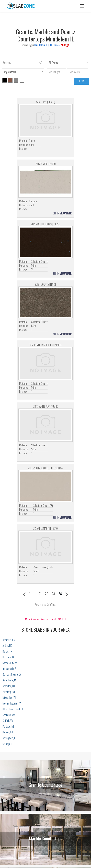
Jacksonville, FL (10, 669)
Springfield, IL (9, 738)
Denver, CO (8, 732)
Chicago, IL (8, 744)
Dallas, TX (7, 651)
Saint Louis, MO (10, 680)
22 (47, 594)
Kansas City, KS (10, 663)
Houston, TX (8, 657)
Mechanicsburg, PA (12, 703)
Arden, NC (7, 646)
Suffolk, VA (8, 721)
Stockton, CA (9, 686)
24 (60, 594)
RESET (82, 81)
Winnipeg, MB (9, 692)
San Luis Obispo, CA (12, 674)
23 (53, 594)
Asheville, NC (9, 640)
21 (40, 594)
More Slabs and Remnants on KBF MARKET (46, 619)
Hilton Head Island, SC (13, 709)
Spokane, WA (9, 715)
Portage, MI (8, 726)
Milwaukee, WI (9, 698)
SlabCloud (51, 605)
